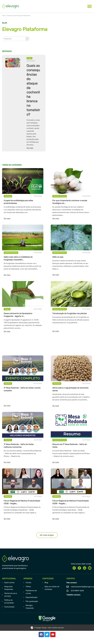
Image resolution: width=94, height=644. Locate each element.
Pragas (7, 309)
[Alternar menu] (90, 6)
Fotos (29, 58)
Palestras (8, 383)
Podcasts (8, 196)
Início (4, 16)
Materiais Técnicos (60, 196)
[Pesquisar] (27, 39)
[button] (47, 535)
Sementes (57, 383)
